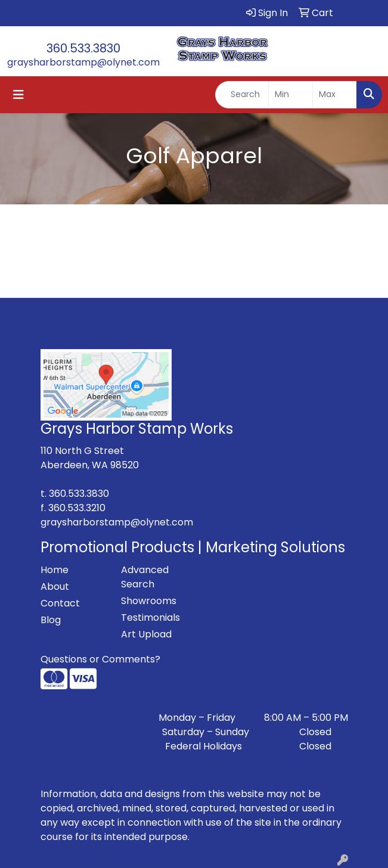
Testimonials (150, 617)
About (55, 587)
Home (55, 570)
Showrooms (149, 601)
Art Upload (146, 634)
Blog (51, 620)
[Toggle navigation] (18, 95)
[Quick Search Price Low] (291, 95)
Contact (60, 603)
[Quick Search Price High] (335, 95)
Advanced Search (145, 577)
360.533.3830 (83, 48)
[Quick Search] (242, 95)
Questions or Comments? (100, 659)
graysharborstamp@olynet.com (83, 62)
